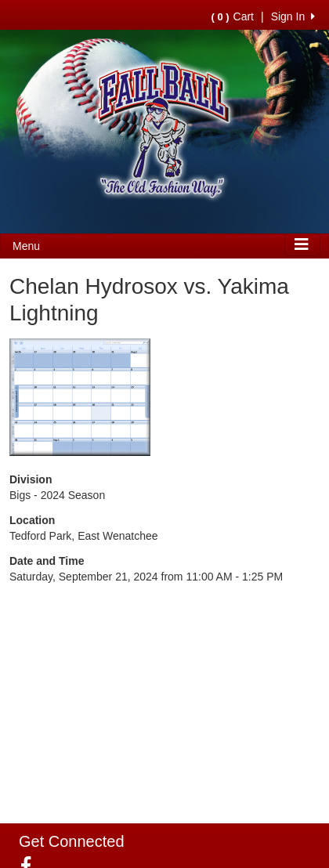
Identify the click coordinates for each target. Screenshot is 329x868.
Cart (233, 16)
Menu (26, 246)
